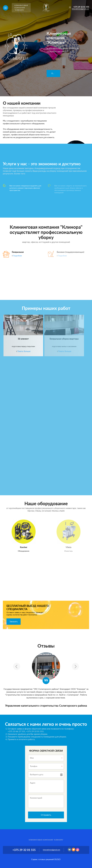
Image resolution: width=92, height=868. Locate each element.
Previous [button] (17, 666)
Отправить (46, 815)
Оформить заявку (56, 73)
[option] (46, 48)
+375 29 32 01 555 (81, 7)
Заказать (14, 622)
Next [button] (75, 666)
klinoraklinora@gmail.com (80, 9)
